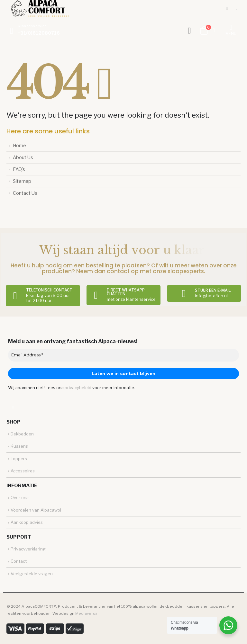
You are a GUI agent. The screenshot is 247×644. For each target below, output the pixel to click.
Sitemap (22, 181)
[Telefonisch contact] (43, 296)
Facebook (13, 407)
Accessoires (23, 471)
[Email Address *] (123, 355)
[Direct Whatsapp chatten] (124, 295)
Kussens (19, 446)
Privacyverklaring (28, 549)
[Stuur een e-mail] (204, 293)
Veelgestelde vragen (32, 574)
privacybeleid (78, 388)
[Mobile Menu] (231, 31)
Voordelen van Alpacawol (36, 510)
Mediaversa (86, 613)
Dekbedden (22, 434)
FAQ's (19, 169)
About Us (23, 157)
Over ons (20, 497)
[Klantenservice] (33, 31)
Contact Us (25, 193)
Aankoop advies (27, 522)
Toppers (19, 459)
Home (19, 146)
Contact (19, 561)
